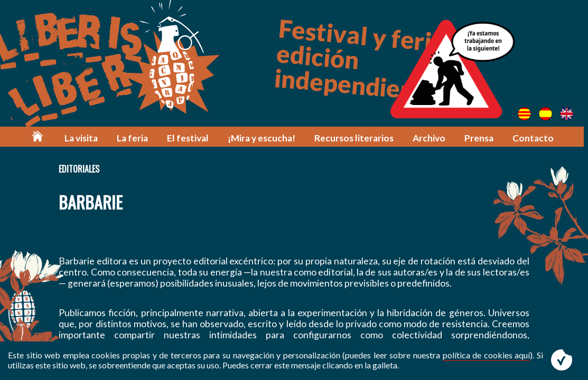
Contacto (535, 139)
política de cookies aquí (487, 355)
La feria (136, 139)
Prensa (480, 139)
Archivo (431, 139)
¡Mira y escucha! (264, 139)
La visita (84, 139)
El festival (190, 139)
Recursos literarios (356, 139)
